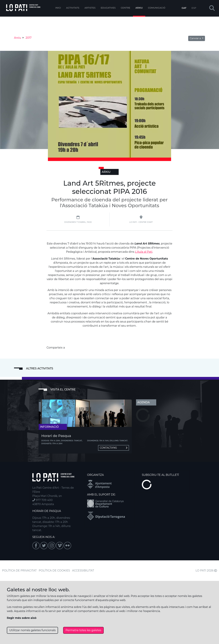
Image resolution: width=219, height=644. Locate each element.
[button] (212, 8)
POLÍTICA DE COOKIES (54, 571)
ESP (194, 8)
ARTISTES (90, 8)
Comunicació (157, 8)
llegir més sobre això (22, 618)
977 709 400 (42, 500)
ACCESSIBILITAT (83, 571)
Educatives (108, 8)
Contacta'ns (113, 448)
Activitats (73, 8)
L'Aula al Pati (144, 252)
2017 (28, 38)
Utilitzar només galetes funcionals (32, 630)
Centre (125, 8)
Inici (58, 8)
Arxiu (139, 8)
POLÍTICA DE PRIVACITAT (19, 571)
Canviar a (196, 38)
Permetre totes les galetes (83, 630)
